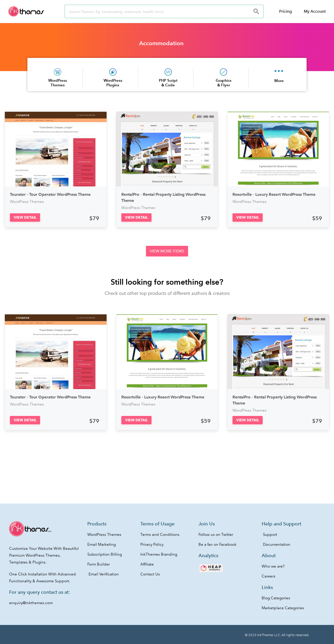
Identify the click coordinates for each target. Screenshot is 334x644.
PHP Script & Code (168, 83)
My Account (315, 11)
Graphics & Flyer (224, 83)
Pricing (286, 11)
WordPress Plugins (113, 83)
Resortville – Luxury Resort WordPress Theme (274, 194)
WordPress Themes (58, 83)
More (279, 81)
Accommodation (161, 43)
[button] (25, 218)
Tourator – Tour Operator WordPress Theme (50, 194)
